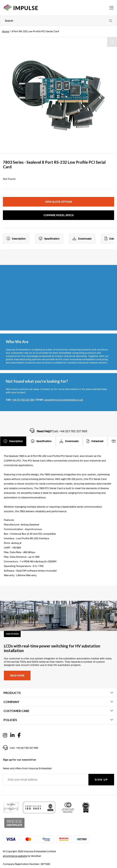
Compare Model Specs (58, 215)
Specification (49, 239)
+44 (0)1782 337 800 (23, 400)
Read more (17, 676)
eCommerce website (15, 856)
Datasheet (95, 441)
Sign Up (101, 780)
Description (16, 239)
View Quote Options (58, 202)
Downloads (82, 239)
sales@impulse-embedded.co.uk (64, 400)
